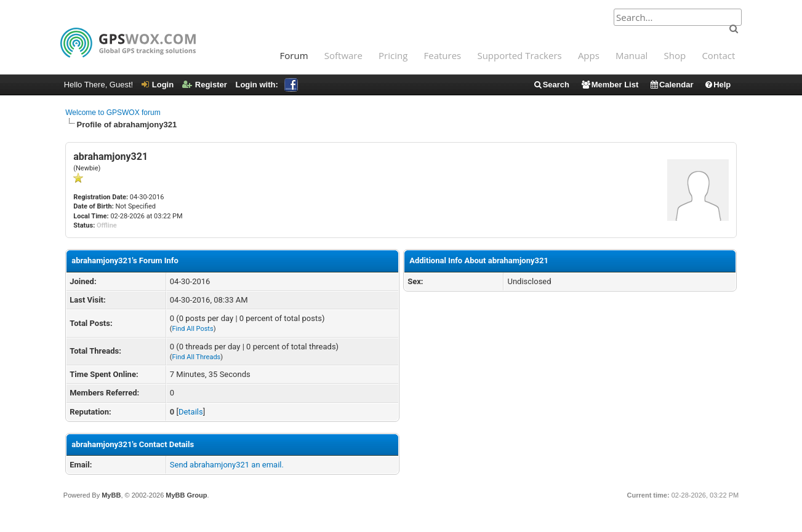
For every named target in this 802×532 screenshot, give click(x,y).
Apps (589, 55)
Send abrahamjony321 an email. (227, 465)
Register (205, 85)
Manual (632, 55)
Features (443, 55)
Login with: (266, 85)
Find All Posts (193, 329)
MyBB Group (186, 495)
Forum (294, 55)
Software (343, 55)
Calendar (672, 85)
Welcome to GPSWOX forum (113, 113)
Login (158, 85)
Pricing (393, 55)
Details (191, 412)
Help (717, 85)
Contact (718, 55)
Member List (610, 85)
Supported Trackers (519, 55)
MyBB (111, 495)
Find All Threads (197, 357)
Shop (675, 55)
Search (551, 85)
